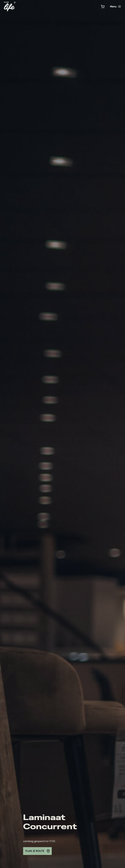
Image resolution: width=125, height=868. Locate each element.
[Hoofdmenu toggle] (115, 7)
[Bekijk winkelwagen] (103, 7)
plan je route (38, 851)
